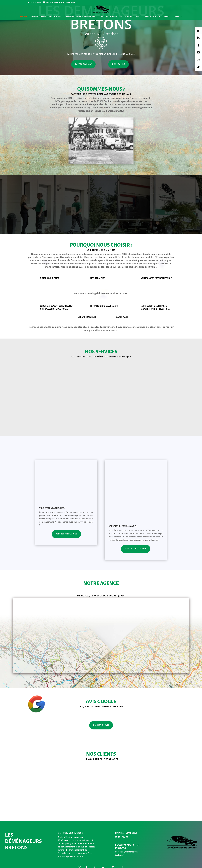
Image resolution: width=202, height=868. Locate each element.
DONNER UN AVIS (101, 710)
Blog (166, 17)
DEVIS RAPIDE (119, 64)
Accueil (24, 17)
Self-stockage (153, 17)
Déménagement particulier (46, 17)
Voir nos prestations (66, 534)
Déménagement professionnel (81, 17)
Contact (177, 17)
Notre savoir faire (112, 17)
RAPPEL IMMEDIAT (83, 64)
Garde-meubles (133, 17)
